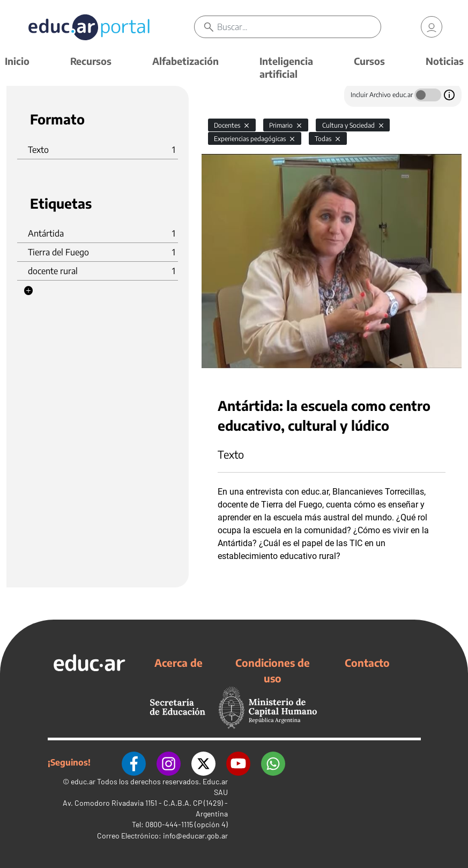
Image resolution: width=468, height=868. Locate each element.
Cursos (369, 61)
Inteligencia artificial (286, 67)
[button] (28, 291)
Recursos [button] (91, 61)
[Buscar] (299, 27)
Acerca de (179, 663)
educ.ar (83, 781)
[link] (432, 27)
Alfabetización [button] (185, 61)
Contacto (367, 663)
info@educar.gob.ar (195, 836)
